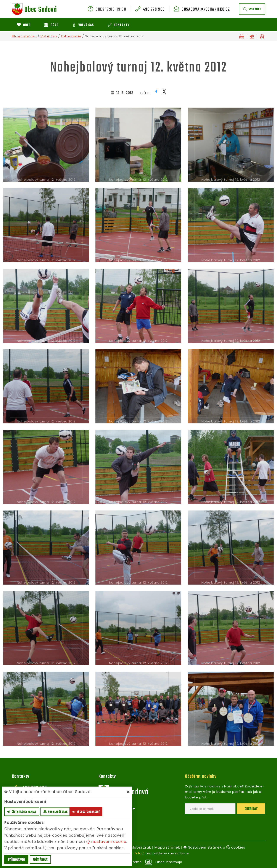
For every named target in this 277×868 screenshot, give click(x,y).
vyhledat (252, 10)
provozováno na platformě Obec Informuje (139, 862)
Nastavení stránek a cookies (214, 847)
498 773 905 (154, 10)
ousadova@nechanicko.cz (206, 10)
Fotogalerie (71, 36)
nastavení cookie (106, 842)
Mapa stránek (167, 847)
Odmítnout (40, 860)
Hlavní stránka (24, 36)
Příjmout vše (16, 860)
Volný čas (49, 36)
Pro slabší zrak (137, 847)
